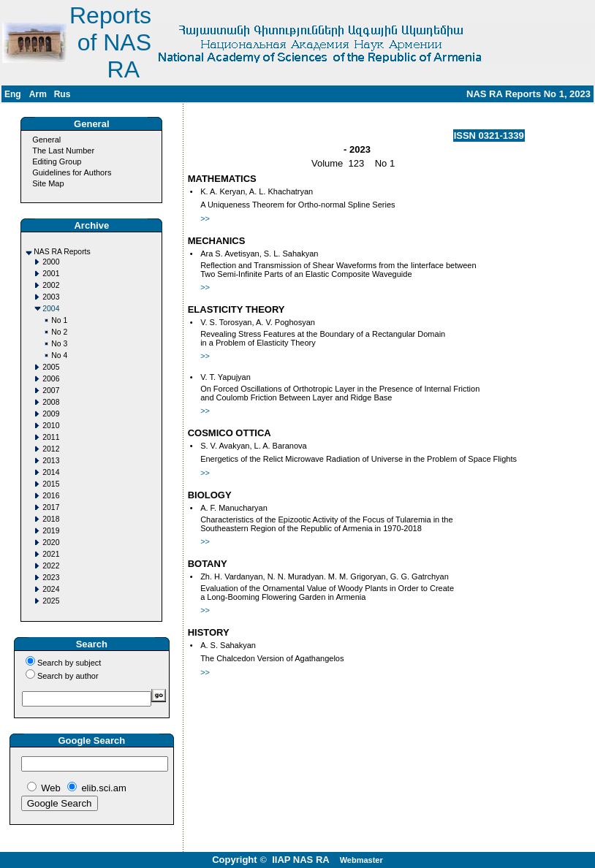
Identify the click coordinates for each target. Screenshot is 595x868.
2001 (51, 274)
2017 (51, 507)
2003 (51, 297)
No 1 (59, 320)
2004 (51, 309)
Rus (62, 94)
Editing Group (57, 161)
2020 (51, 542)
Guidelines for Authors (72, 172)
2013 (51, 461)
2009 (51, 414)
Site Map (48, 183)
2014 (51, 472)
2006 (51, 379)
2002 (51, 285)
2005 (51, 367)
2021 (51, 554)
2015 (51, 484)
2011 (51, 437)
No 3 (59, 344)
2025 (51, 601)
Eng (13, 94)
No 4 (59, 355)
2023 (51, 578)
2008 (51, 402)
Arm (38, 94)
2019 (51, 531)
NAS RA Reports (62, 252)
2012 (51, 449)
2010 (51, 426)
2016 (51, 496)
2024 (51, 589)
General (46, 140)
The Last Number (63, 151)
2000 (51, 262)
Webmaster (361, 860)
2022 (51, 566)
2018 (51, 519)
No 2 (59, 332)
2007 (51, 391)
